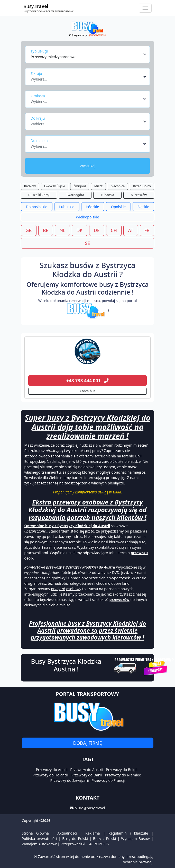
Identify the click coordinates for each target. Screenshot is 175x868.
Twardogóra (75, 195)
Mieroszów (139, 195)
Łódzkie (93, 207)
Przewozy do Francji (108, 780)
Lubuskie (67, 207)
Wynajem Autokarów (39, 844)
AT (131, 230)
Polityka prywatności (40, 839)
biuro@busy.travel (90, 808)
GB (29, 230)
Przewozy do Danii (87, 775)
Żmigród (80, 186)
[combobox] (89, 54)
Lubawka (107, 195)
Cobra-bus (87, 391)
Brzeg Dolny (142, 186)
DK (80, 230)
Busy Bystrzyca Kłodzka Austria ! (66, 665)
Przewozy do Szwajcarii (70, 780)
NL (62, 230)
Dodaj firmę (88, 743)
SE (87, 243)
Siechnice (118, 186)
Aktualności (67, 833)
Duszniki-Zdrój (39, 195)
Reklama (93, 833)
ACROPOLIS (99, 844)
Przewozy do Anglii (52, 770)
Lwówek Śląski (54, 186)
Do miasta (39, 141)
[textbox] (86, 78)
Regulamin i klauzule (128, 833)
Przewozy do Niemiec (123, 775)
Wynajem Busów (135, 839)
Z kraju (36, 73)
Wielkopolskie (87, 217)
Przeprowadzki (73, 844)
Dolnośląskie (37, 207)
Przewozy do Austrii (87, 770)
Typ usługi (39, 51)
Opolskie (118, 207)
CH (114, 230)
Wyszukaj (87, 166)
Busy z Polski (104, 839)
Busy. (49, 8)
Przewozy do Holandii (50, 775)
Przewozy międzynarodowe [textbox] (54, 57)
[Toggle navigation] (145, 8)
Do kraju (38, 118)
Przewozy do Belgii (122, 770)
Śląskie (143, 207)
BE (46, 230)
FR (147, 230)
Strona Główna (35, 833)
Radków (30, 186)
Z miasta (38, 96)
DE (97, 230)
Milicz (98, 186)
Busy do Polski (75, 839)
